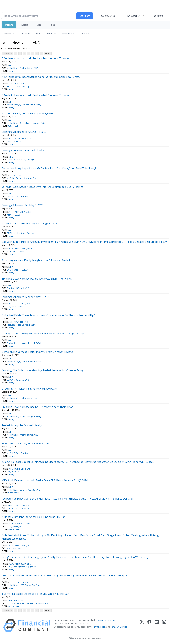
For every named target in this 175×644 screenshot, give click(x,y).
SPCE (9, 251)
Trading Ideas (19, 567)
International (68, 34)
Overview (25, 34)
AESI (29, 139)
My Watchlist (134, 16)
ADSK (17, 545)
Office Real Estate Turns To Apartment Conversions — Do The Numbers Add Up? (48, 315)
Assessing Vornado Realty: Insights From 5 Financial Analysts (36, 260)
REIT (22, 322)
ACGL (12, 304)
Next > (48, 53)
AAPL (11, 249)
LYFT (15, 582)
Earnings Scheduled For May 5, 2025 (22, 205)
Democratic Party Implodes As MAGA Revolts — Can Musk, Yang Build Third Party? (49, 168)
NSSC (9, 215)
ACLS (18, 304)
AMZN (18, 249)
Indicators (158, 16)
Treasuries (85, 34)
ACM (11, 139)
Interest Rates (23, 508)
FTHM (17, 601)
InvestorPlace (13, 493)
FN (14, 215)
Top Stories (23, 325)
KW (28, 505)
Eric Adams (17, 178)
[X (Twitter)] (142, 625)
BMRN (17, 469)
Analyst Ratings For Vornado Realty (22, 425)
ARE (11, 505)
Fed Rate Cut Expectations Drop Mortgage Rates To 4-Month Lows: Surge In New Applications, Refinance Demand (67, 499)
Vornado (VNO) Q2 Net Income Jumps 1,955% (27, 113)
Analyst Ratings (26, 68)
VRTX (9, 141)
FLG (11, 175)
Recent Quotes (107, 16)
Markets (9, 25)
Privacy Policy (99, 627)
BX (10, 582)
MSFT (30, 249)
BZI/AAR (16, 196)
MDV (23, 524)
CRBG (15, 141)
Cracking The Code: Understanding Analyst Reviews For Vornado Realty (42, 370)
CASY (23, 564)
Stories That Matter (33, 585)
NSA (13, 508)
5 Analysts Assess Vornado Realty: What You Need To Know (35, 95)
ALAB (29, 304)
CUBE (16, 505)
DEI (21, 84)
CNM (29, 564)
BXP (11, 84)
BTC (29, 545)
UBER (26, 582)
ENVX (9, 567)
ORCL (14, 548)
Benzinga (11, 71)
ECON (23, 505)
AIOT (23, 304)
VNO (11, 65)
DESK (25, 84)
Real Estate (12, 325)
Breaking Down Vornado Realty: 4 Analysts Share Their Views (37, 279)
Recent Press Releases (30, 123)
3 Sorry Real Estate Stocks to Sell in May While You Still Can (35, 594)
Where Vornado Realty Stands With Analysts (27, 444)
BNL (11, 601)
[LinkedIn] (157, 625)
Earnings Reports (27, 490)
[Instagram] (164, 625)
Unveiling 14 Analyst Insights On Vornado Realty (29, 389)
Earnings (30, 160)
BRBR (23, 469)
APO (11, 469)
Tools (52, 25)
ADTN (17, 139)
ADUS (24, 139)
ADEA (23, 212)
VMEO (20, 472)
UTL (9, 307)
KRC (9, 86)
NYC (20, 582)
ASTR (24, 249)
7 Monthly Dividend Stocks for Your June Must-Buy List (33, 517)
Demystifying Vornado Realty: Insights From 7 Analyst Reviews (37, 352)
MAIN (17, 524)
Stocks (25, 25)
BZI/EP (10, 160)
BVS (29, 469)
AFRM (17, 564)
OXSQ (29, 524)
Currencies (51, 34)
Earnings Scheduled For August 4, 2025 (24, 132)
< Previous (7, 53)
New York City (23, 86)
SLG (15, 175)
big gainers (31, 567)
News (38, 34)
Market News (13, 68)
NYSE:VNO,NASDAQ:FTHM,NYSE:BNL (33, 603)
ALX (18, 215)
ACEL (11, 212)
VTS (21, 141)
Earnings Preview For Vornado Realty (23, 150)
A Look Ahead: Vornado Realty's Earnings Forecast (30, 223)
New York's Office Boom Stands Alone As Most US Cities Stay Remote (41, 77)
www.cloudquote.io (107, 620)
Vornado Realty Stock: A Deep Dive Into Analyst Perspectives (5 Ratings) (43, 187)
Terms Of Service (119, 627)
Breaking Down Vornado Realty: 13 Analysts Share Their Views (37, 407)
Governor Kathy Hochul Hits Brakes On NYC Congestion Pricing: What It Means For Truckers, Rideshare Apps (64, 575)
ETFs (39, 25)
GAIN (11, 524)
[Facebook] (149, 625)
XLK (8, 548)
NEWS (16, 322)
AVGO (24, 545)
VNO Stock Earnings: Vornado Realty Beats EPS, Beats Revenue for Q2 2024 (45, 480)
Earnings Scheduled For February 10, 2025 (26, 297)
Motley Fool (13, 126)
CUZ (16, 84)
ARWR (20, 307)
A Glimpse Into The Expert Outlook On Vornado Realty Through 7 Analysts (44, 334)
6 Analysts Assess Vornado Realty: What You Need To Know (35, 58)
